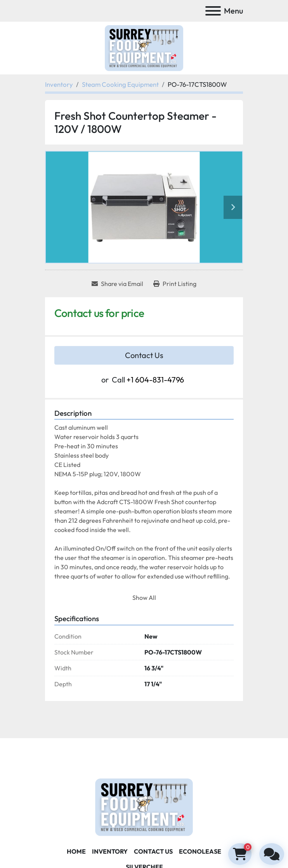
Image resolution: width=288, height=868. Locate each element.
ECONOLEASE (200, 851)
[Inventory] (59, 84)
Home (76, 851)
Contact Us (144, 355)
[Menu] (213, 11)
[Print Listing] (175, 284)
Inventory (110, 851)
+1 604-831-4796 (155, 380)
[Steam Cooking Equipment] (120, 84)
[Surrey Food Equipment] (144, 806)
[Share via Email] (117, 284)
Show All (144, 598)
